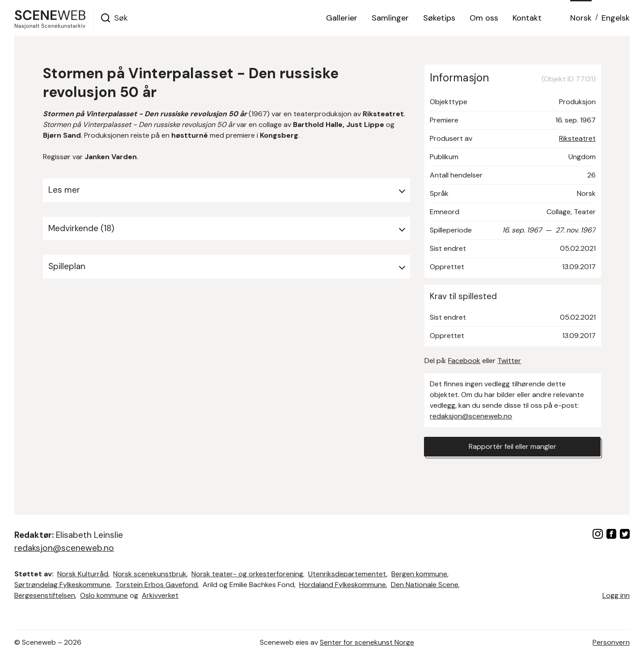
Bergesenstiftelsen (45, 595)
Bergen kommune (419, 574)
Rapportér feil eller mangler (513, 446)
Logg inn (616, 595)
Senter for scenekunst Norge (367, 642)
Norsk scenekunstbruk (150, 574)
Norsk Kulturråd (83, 574)
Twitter (509, 361)
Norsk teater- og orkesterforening (247, 574)
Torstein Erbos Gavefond (157, 585)
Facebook (464, 361)
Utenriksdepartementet (347, 574)
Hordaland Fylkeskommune (343, 585)
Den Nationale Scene (425, 585)
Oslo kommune (104, 595)
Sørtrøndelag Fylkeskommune (62, 585)
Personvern (611, 642)
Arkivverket (160, 595)
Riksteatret (577, 138)
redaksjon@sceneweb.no (471, 416)
